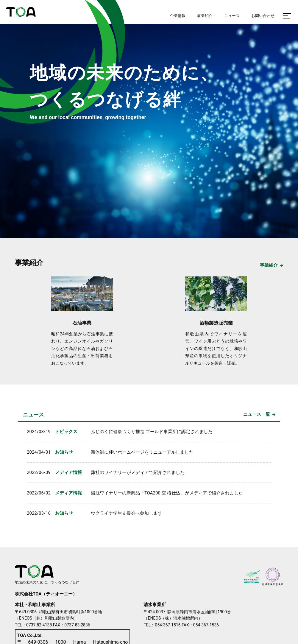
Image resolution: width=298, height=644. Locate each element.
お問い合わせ (263, 16)
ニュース (33, 414)
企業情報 (178, 16)
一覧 (259, 415)
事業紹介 (29, 263)
